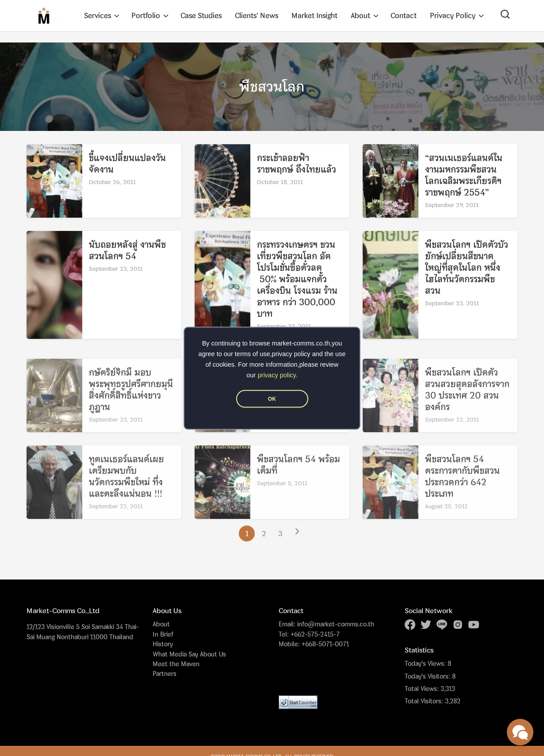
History (163, 644)
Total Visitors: (425, 701)
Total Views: (423, 689)
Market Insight (314, 15)
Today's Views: (426, 664)
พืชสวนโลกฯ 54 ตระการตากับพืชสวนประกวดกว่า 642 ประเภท (462, 489)
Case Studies (201, 15)
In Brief (163, 634)
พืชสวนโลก (272, 86)
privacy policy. (278, 375)
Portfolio (146, 15)
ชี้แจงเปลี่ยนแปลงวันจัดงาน (127, 165)
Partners (165, 673)
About (360, 15)
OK (272, 399)
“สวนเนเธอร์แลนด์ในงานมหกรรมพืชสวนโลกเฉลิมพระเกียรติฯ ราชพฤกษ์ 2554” (464, 176)
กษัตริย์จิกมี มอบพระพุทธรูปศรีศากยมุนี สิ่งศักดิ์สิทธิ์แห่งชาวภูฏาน (131, 402)
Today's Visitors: (428, 676)
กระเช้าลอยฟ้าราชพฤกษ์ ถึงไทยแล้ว (297, 165)
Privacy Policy (453, 15)
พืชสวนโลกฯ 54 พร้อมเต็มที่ (299, 477)
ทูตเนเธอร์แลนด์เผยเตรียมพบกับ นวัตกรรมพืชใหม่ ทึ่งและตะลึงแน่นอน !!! (126, 489)
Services (98, 15)
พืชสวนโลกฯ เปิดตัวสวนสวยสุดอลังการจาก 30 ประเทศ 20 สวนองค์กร (467, 402)
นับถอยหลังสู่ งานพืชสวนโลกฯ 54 (127, 251)
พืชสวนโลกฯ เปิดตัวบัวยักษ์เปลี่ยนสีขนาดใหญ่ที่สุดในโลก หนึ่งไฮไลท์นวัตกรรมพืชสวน (467, 269)
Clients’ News (257, 15)
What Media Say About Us (189, 654)
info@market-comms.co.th (336, 624)
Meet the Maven (176, 664)
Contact (404, 15)
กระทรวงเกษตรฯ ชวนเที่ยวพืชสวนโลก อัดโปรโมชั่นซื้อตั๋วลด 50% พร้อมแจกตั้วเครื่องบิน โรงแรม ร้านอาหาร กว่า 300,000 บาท (297, 280)
